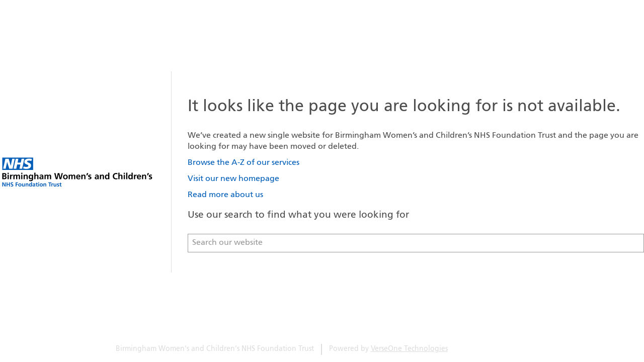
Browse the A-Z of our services (244, 163)
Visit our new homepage (233, 179)
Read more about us (225, 195)
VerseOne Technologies (409, 349)
